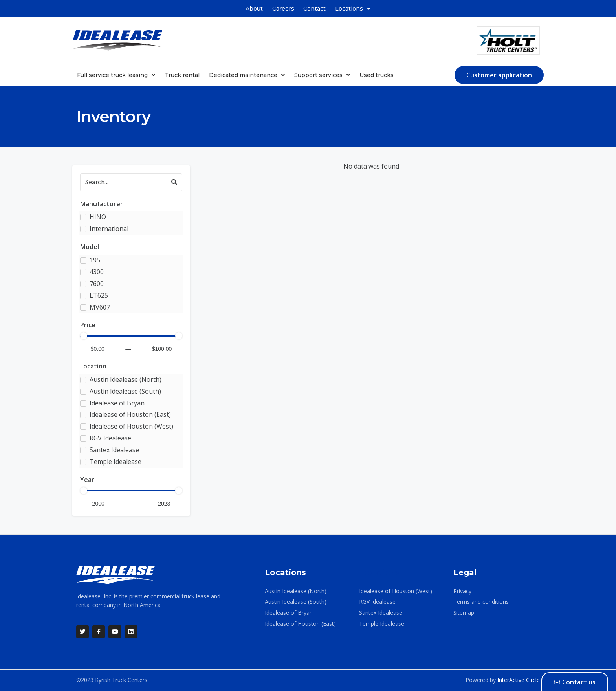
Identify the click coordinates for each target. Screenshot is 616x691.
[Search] (131, 182)
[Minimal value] (131, 336)
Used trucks (377, 75)
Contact (315, 9)
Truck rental (182, 75)
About (254, 9)
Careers (283, 9)
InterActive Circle (519, 680)
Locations (353, 9)
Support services (322, 75)
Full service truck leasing (116, 75)
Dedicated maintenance (247, 75)
